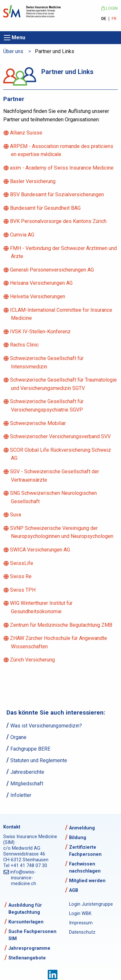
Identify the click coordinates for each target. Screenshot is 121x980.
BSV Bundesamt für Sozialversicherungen (57, 194)
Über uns (13, 51)
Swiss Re (21, 576)
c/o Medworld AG (22, 848)
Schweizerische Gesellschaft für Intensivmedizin (47, 362)
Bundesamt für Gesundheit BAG (46, 208)
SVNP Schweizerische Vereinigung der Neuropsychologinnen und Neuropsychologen (62, 532)
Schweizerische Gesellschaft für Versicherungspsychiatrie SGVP (47, 406)
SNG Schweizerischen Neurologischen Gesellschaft (54, 497)
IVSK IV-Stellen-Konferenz (41, 332)
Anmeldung (82, 828)
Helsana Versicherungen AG (42, 283)
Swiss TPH (23, 590)
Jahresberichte (27, 772)
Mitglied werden (87, 881)
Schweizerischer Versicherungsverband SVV (61, 436)
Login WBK (80, 914)
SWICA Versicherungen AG (40, 550)
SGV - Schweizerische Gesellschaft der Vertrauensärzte (55, 476)
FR (114, 19)
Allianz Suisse (27, 133)
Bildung (78, 838)
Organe (18, 737)
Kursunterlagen (26, 922)
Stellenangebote (27, 958)
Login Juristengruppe (91, 904)
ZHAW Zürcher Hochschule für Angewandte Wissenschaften (59, 642)
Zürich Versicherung (33, 660)
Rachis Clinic (25, 345)
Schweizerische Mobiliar (38, 423)
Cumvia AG (23, 235)
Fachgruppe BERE (30, 749)
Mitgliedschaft (27, 784)
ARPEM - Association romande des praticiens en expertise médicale (62, 150)
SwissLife (22, 563)
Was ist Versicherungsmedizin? (46, 726)
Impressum (81, 923)
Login (110, 8)
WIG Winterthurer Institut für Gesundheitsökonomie (42, 607)
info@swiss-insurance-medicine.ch (24, 878)
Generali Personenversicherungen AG (52, 270)
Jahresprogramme (29, 948)
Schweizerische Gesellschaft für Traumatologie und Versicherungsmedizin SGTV (64, 384)
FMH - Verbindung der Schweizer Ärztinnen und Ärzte (64, 252)
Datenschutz (82, 932)
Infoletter (21, 795)
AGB (74, 890)
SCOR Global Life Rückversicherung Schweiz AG (61, 454)
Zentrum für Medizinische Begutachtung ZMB (62, 625)
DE (104, 19)
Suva (16, 515)
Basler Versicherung (33, 181)
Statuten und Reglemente (39, 760)
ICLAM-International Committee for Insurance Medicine (62, 314)
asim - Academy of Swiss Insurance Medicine (62, 168)
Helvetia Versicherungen (38, 296)
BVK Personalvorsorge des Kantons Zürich (59, 221)
